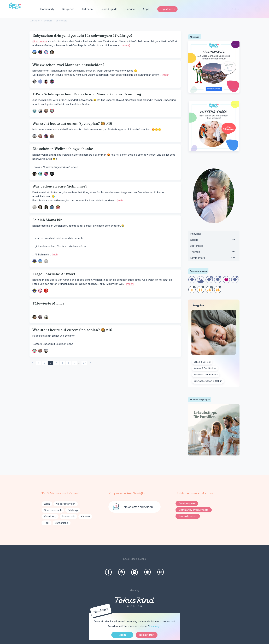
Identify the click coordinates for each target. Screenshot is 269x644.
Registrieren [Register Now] (147, 635)
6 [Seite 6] (69, 363)
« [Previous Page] (33, 363)
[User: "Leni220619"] (46, 317)
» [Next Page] (91, 363)
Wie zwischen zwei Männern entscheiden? (68, 65)
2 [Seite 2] (45, 363)
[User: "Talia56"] (46, 52)
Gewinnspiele (187, 503)
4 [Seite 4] (57, 363)
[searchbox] (245, 9)
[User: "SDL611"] (40, 261)
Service (130, 9)
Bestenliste (197, 246)
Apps (146, 9)
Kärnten (85, 516)
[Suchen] (258, 9)
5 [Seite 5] (63, 363)
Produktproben (188, 516)
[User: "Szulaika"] (52, 174)
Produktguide (109, 9)
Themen (214, 253)
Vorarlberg (50, 516)
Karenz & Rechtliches (205, 368)
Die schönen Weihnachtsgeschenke (63, 149)
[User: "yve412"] (40, 136)
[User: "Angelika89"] (34, 52)
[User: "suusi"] (34, 174)
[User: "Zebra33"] (46, 207)
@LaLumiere (40, 41)
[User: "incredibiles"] (40, 111)
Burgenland (62, 523)
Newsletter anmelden (138, 507)
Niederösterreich (66, 504)
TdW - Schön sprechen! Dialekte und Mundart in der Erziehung (87, 94)
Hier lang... (155, 626)
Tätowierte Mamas (48, 303)
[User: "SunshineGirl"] (46, 111)
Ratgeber (68, 9)
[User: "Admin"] (34, 111)
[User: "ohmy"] (34, 207)
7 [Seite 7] (75, 363)
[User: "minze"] (58, 207)
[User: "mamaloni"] (46, 81)
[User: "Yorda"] (40, 207)
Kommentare (214, 259)
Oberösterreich (53, 510)
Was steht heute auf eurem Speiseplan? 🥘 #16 (72, 123)
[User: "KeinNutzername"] (34, 317)
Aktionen (87, 9)
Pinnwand (196, 234)
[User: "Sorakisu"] (40, 317)
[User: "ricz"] (34, 136)
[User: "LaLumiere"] (40, 52)
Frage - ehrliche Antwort (54, 274)
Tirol (46, 523)
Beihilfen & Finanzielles (206, 375)
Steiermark (68, 516)
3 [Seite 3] (51, 363)
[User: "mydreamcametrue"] (40, 291)
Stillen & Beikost (202, 362)
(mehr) (126, 45)
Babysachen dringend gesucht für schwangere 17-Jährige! (82, 35)
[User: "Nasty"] (40, 81)
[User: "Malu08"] (52, 52)
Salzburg (73, 510)
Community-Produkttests (194, 510)
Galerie (214, 241)
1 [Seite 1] (39, 363)
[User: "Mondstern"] (46, 291)
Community (47, 9)
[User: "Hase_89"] (52, 111)
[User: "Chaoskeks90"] (52, 207)
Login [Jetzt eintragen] (122, 635)
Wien (47, 504)
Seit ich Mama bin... (49, 220)
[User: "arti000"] (34, 81)
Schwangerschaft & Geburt (208, 381)
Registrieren (167, 9)
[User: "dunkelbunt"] (46, 136)
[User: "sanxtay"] (40, 174)
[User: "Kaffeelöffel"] (34, 261)
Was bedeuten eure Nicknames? (60, 186)
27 (84, 363)
